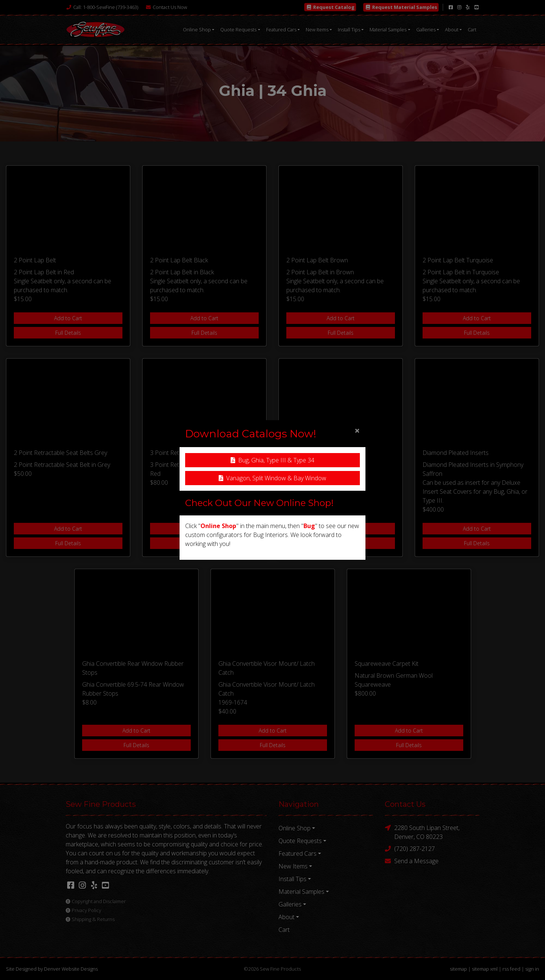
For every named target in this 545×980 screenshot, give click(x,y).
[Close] (357, 430)
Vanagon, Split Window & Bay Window (272, 478)
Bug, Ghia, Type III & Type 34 (272, 460)
